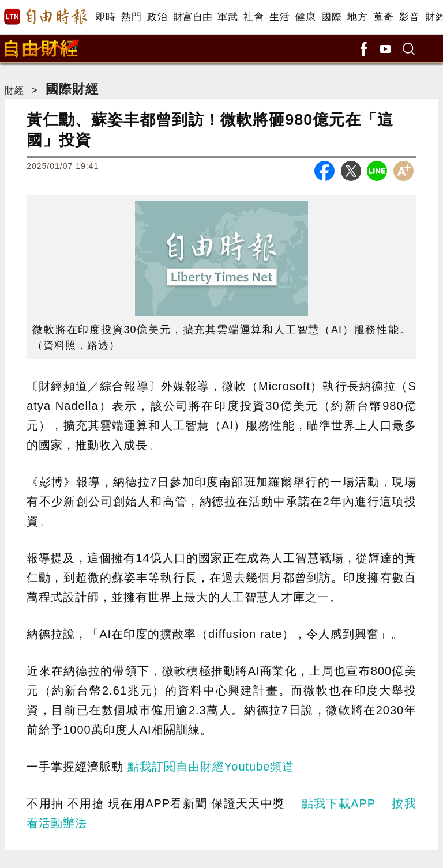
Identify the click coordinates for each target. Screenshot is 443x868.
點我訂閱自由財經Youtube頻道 (211, 767)
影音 (409, 17)
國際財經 (72, 89)
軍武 (228, 17)
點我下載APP (339, 803)
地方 (357, 17)
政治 (157, 17)
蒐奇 (383, 17)
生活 (279, 17)
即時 (105, 17)
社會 (254, 17)
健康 (305, 17)
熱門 (131, 17)
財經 (14, 90)
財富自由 (192, 17)
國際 (331, 17)
